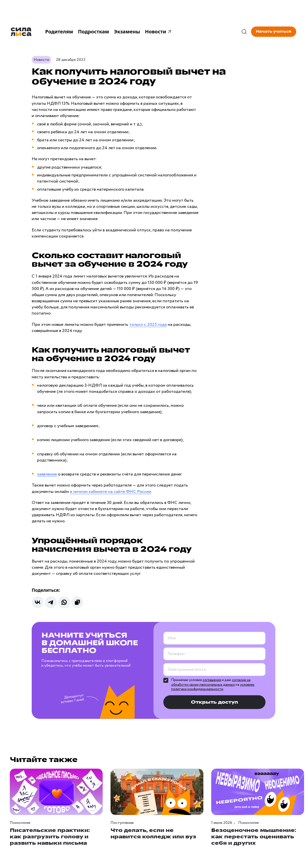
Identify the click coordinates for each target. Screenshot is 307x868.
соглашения (212, 680)
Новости (159, 32)
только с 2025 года (148, 325)
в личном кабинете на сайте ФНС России (111, 492)
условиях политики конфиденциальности (213, 687)
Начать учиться (274, 32)
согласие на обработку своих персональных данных (211, 682)
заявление (47, 474)
